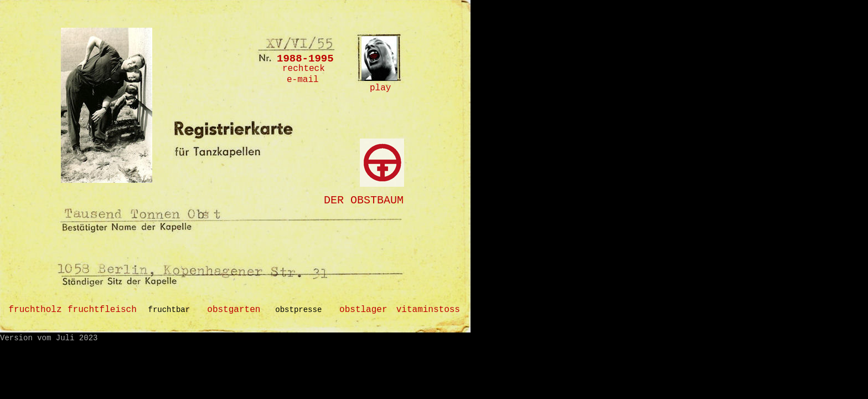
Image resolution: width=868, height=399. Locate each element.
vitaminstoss (428, 310)
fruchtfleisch (102, 310)
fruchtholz (35, 310)
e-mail (303, 80)
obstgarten (234, 310)
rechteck (304, 69)
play (380, 88)
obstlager (363, 310)
